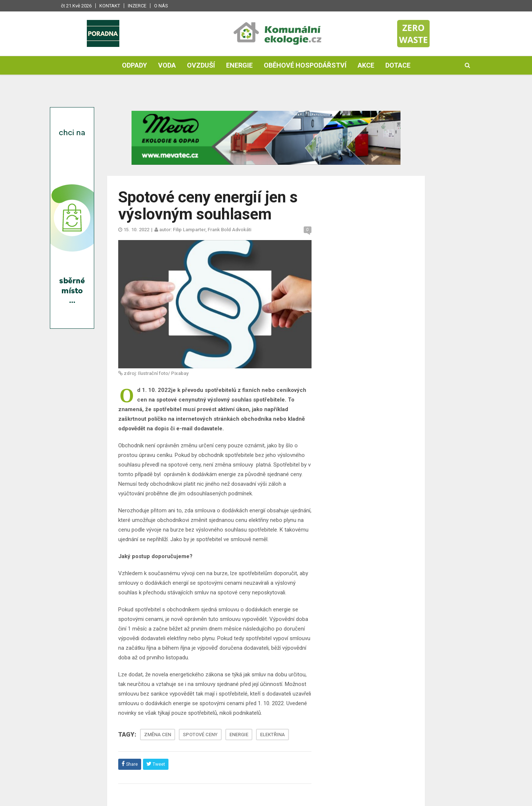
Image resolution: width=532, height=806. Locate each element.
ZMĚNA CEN (158, 735)
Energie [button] (239, 65)
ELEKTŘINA (272, 735)
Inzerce (137, 6)
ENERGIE (239, 735)
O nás (161, 6)
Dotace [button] (398, 65)
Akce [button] (366, 65)
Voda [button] (167, 65)
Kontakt (110, 6)
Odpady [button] (134, 65)
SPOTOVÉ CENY (200, 735)
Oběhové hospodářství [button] (305, 65)
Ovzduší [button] (201, 65)
